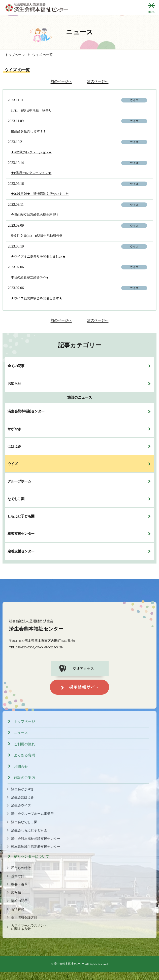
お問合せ (21, 767)
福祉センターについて (31, 856)
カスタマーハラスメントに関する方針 (29, 927)
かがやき (14, 429)
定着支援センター (21, 551)
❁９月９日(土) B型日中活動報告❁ (36, 236)
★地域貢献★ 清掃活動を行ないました (40, 194)
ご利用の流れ (24, 744)
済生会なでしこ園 (24, 822)
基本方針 (18, 876)
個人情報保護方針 (24, 918)
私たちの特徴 (21, 868)
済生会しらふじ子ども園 (29, 830)
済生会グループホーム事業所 (32, 814)
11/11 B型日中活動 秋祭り (31, 111)
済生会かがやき (23, 789)
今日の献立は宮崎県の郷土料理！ (35, 215)
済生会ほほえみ (23, 797)
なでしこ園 (16, 499)
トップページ (24, 722)
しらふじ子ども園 (21, 516)
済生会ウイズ (21, 806)
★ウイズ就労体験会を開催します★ (37, 298)
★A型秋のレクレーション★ (31, 152)
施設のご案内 (24, 778)
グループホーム (19, 481)
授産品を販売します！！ (28, 131)
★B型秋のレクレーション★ (31, 173)
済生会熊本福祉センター (26, 411)
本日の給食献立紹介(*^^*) (29, 277)
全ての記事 (16, 366)
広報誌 (16, 893)
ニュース (21, 733)
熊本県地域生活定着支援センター (36, 847)
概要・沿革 (19, 884)
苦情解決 (18, 909)
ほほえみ (14, 446)
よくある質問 (24, 755)
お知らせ (14, 383)
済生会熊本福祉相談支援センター (36, 839)
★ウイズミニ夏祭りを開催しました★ (38, 257)
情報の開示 (19, 901)
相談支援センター (21, 534)
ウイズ (13, 464)
